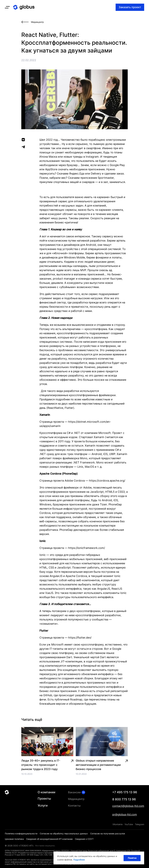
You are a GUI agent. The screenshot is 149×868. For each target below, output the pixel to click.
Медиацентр (76, 799)
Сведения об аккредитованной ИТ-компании (49, 839)
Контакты (74, 806)
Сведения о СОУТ (84, 839)
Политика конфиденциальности (21, 834)
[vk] (23, 140)
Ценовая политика (14, 839)
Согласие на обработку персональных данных (64, 834)
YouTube (129, 824)
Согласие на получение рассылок (108, 834)
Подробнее (79, 860)
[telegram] (23, 147)
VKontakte (117, 824)
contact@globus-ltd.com (128, 806)
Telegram (140, 824)
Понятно (132, 858)
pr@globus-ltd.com (125, 814)
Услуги (43, 806)
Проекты (44, 799)
